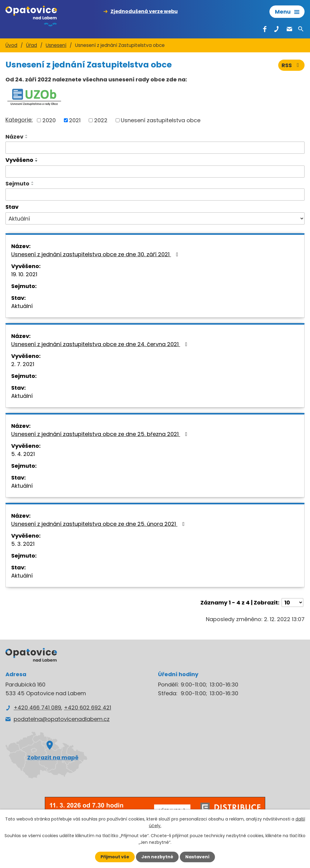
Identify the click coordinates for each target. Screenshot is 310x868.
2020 (49, 120)
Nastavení (197, 857)
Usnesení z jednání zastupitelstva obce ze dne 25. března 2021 (101, 434)
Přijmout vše (115, 857)
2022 (101, 120)
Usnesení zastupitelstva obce (161, 120)
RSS (292, 65)
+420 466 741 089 (37, 708)
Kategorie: (19, 120)
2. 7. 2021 (23, 364)
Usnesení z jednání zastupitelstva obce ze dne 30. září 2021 (96, 254)
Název (14, 137)
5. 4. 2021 (23, 454)
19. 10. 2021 (24, 274)
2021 (75, 120)
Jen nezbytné (157, 857)
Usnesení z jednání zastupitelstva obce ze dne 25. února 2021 (99, 524)
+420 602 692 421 (87, 708)
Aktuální (22, 306)
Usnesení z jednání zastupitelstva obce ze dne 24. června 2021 (101, 344)
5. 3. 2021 (23, 544)
